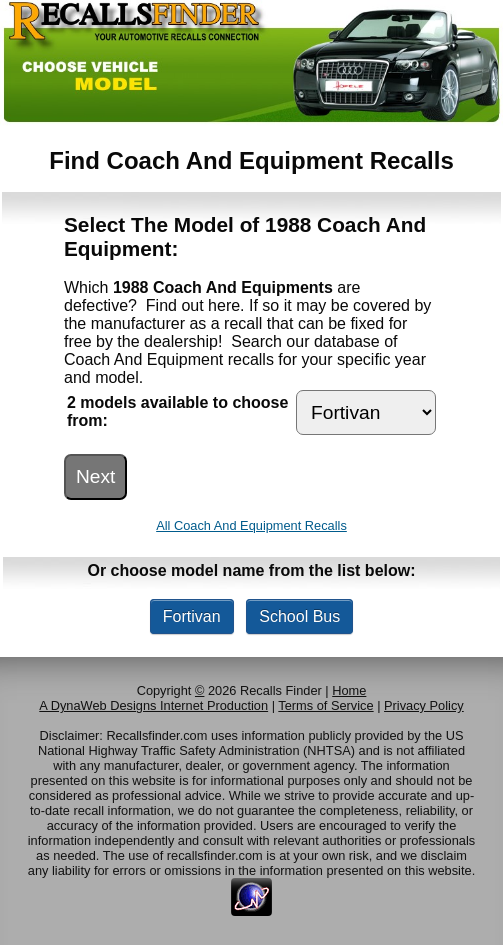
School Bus (299, 616)
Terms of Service (325, 705)
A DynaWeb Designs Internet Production (153, 705)
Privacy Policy (424, 705)
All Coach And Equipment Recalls (251, 525)
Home (349, 690)
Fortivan (192, 616)
